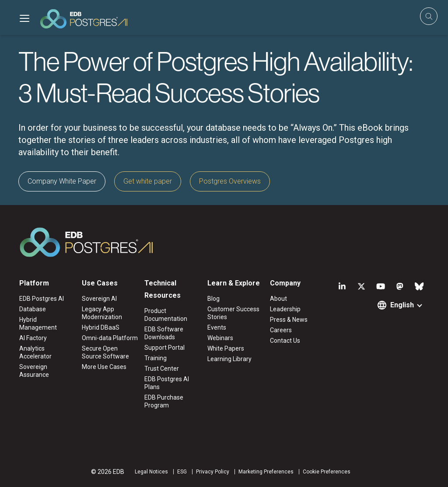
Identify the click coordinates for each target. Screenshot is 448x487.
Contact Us (285, 341)
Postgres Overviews (230, 181)
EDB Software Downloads (164, 333)
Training (156, 358)
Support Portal (164, 348)
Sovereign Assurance (34, 371)
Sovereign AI (99, 299)
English (402, 305)
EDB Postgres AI (42, 299)
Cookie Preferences (327, 472)
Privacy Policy (213, 472)
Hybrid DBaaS (101, 327)
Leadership (285, 309)
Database (33, 309)
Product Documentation (166, 315)
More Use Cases (104, 367)
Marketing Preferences (266, 472)
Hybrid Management (38, 324)
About (278, 299)
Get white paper (148, 181)
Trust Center (162, 369)
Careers (281, 330)
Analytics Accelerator (35, 352)
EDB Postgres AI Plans (167, 383)
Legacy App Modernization (102, 313)
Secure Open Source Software (105, 352)
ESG (182, 472)
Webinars (220, 338)
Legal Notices (151, 472)
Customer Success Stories (233, 313)
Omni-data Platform (110, 338)
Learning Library (229, 359)
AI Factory (33, 338)
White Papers (226, 348)
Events (217, 327)
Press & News (289, 320)
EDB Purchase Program (164, 401)
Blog (213, 299)
